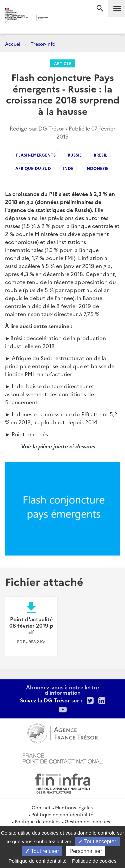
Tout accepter (97, 841)
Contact (41, 807)
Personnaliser (86, 851)
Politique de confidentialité (62, 814)
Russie (75, 155)
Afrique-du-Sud (33, 168)
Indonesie (97, 168)
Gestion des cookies (87, 821)
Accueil (13, 44)
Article (63, 63)
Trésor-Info (43, 44)
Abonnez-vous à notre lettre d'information (62, 690)
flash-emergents (36, 155)
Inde (68, 168)
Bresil (100, 155)
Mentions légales (74, 807)
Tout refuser (42, 851)
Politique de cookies (37, 821)
